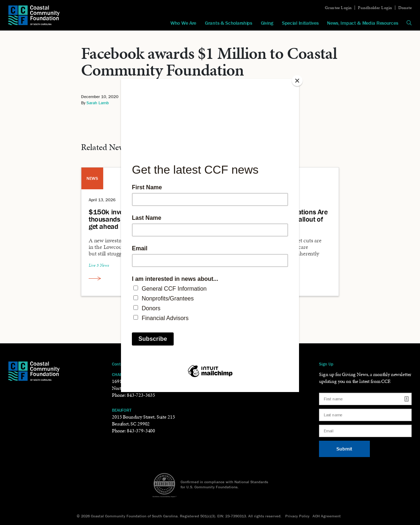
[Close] (297, 81)
